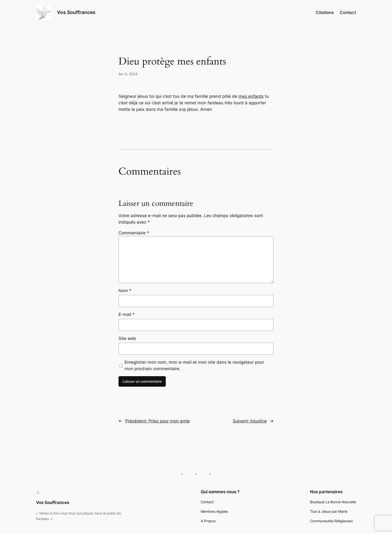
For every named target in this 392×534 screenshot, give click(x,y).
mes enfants (251, 96)
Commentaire (134, 233)
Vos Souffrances (76, 12)
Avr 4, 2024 (128, 74)
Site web (127, 338)
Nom (125, 291)
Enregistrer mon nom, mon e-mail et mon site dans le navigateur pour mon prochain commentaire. (194, 365)
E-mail (127, 314)
